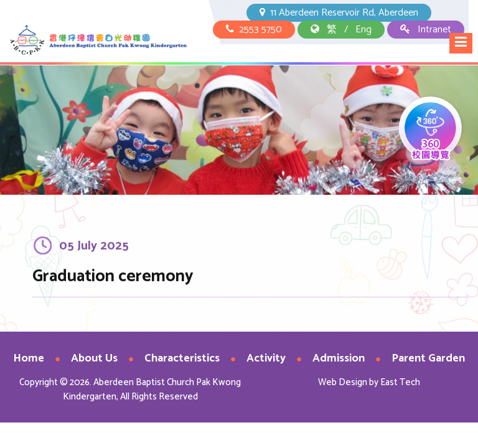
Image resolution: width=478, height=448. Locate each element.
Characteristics (182, 358)
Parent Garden (428, 358)
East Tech (400, 382)
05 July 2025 (94, 249)
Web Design (343, 382)
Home (29, 358)
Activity (266, 358)
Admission (339, 358)
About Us (94, 358)
